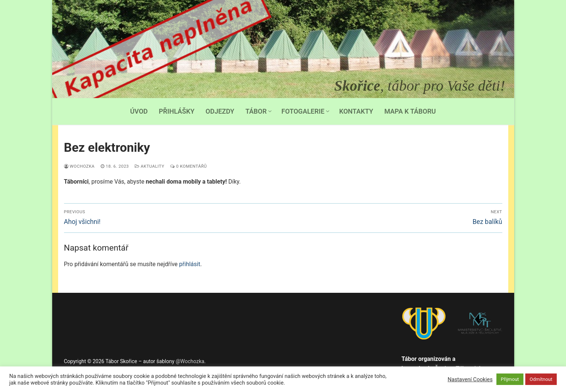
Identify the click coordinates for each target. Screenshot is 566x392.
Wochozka (79, 166)
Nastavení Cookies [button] (470, 379)
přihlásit (190, 264)
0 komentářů (189, 166)
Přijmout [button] (510, 379)
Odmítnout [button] (541, 379)
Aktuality (150, 166)
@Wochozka (190, 361)
